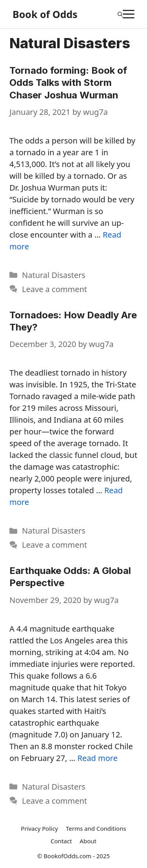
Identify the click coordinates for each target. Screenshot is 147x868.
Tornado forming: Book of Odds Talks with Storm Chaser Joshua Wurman (68, 83)
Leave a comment (54, 289)
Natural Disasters (54, 275)
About (88, 841)
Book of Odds (45, 14)
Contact (61, 841)
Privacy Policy (39, 828)
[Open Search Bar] (120, 14)
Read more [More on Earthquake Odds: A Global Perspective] (98, 758)
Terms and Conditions (96, 828)
